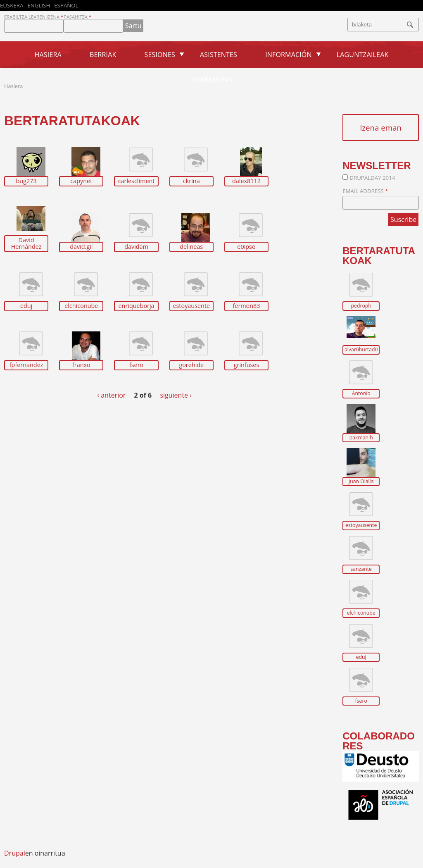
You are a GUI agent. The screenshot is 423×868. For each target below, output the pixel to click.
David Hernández (26, 243)
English (39, 5)
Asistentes (219, 55)
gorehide (191, 365)
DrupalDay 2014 (372, 178)
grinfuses (247, 365)
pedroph (361, 306)
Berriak (103, 55)
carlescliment (137, 181)
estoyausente (191, 306)
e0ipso (246, 247)
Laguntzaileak (363, 55)
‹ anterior (111, 395)
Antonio (361, 393)
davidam (136, 247)
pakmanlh (361, 438)
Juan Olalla (361, 482)
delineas (191, 247)
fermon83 (246, 306)
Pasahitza (77, 17)
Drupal (15, 853)
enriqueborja (137, 306)
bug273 (26, 181)
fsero (136, 365)
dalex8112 (246, 181)
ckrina (191, 181)
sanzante (361, 569)
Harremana (212, 79)
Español (66, 5)
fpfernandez (26, 365)
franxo (81, 365)
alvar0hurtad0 (361, 350)
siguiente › (176, 395)
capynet (81, 181)
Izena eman (381, 128)
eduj (26, 306)
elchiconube (81, 306)
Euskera (12, 5)
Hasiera (48, 55)
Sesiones (160, 55)
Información (288, 55)
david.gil (81, 247)
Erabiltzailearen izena (34, 17)
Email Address (365, 191)
